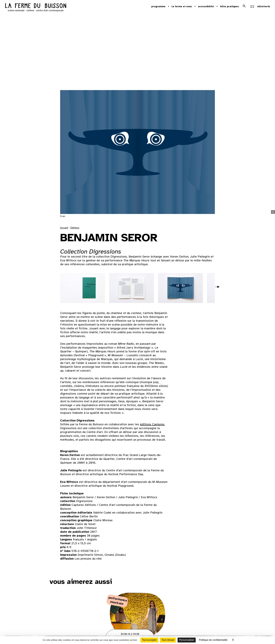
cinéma (30, 10)
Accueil (64, 228)
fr (61, 216)
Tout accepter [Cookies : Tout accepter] (149, 640)
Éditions (75, 228)
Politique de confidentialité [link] (213, 640)
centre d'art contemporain (50, 10)
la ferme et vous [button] (182, 6)
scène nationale (16, 10)
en (64, 216)
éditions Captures (152, 424)
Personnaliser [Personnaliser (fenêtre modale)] (187, 640)
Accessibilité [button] (206, 6)
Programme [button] (158, 6)
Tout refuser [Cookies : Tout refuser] (168, 640)
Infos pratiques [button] (229, 6)
